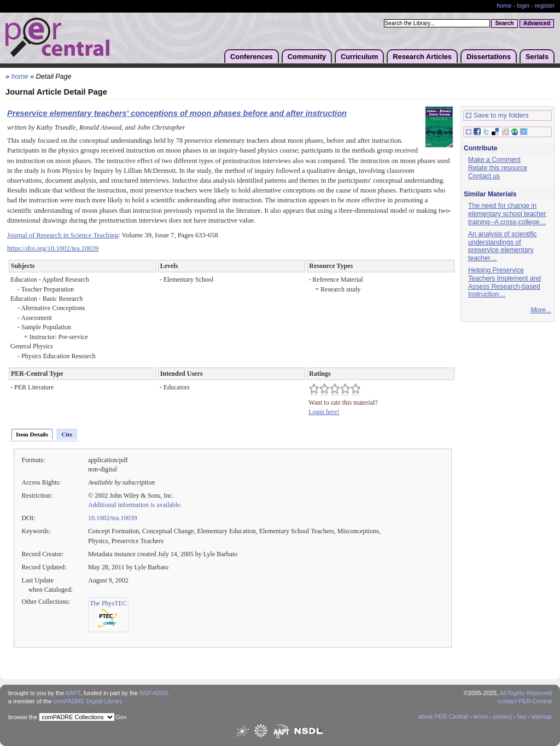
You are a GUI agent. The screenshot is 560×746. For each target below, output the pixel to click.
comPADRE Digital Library (88, 701)
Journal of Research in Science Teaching (63, 235)
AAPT (73, 693)
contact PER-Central (525, 701)
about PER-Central (443, 716)
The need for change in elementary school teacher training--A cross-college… (507, 214)
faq (521, 716)
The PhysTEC (108, 603)
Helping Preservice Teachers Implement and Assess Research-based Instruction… (504, 282)
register (545, 5)
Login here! (324, 412)
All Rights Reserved (526, 693)
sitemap (541, 716)
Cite (67, 434)
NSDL (161, 693)
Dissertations (489, 57)
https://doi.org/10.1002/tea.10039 (53, 248)
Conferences (252, 57)
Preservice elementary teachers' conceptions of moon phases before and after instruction (177, 113)
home (504, 5)
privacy (503, 716)
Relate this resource (498, 168)
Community (307, 57)
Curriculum (359, 57)
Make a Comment (494, 160)
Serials (537, 57)
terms (480, 716)
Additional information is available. (135, 505)
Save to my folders (497, 116)
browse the (23, 717)
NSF (145, 693)
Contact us (484, 176)
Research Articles (422, 57)
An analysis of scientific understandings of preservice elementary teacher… (503, 246)
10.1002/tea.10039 (112, 518)
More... (541, 310)
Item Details (32, 434)
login (523, 5)
